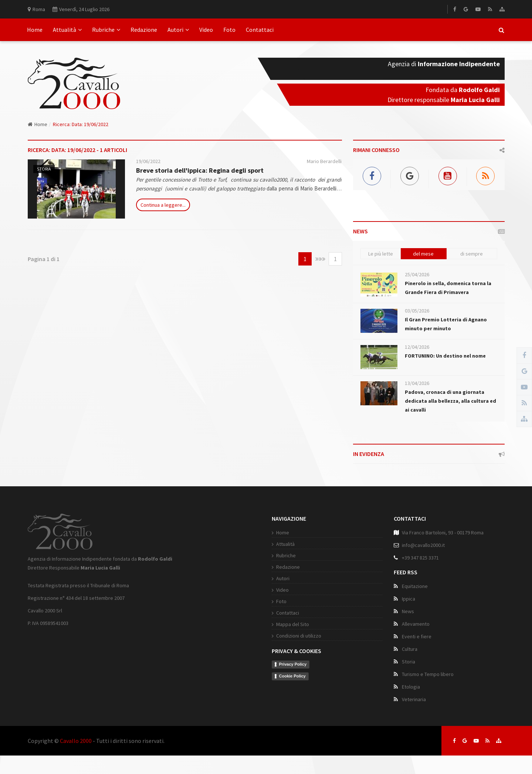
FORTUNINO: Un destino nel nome (445, 356)
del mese (423, 254)
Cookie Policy (292, 676)
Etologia (411, 687)
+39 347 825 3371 (420, 558)
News (408, 611)
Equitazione (415, 586)
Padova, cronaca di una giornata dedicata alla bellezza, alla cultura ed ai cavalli (450, 401)
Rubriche (106, 30)
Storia (44, 169)
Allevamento (416, 624)
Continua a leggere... (163, 205)
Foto (229, 30)
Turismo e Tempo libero (428, 674)
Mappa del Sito (293, 624)
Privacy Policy (293, 664)
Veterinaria (414, 699)
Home (35, 30)
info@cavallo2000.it (423, 545)
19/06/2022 (148, 161)
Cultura (410, 649)
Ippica (409, 599)
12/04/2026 (417, 347)
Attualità (67, 30)
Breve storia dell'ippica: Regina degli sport (200, 170)
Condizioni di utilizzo (299, 636)
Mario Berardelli (324, 161)
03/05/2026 (417, 311)
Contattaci (260, 30)
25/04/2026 (417, 274)
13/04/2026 (417, 383)
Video (206, 30)
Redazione (144, 30)
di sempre (472, 254)
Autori (178, 30)
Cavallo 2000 (76, 741)
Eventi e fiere (417, 636)
